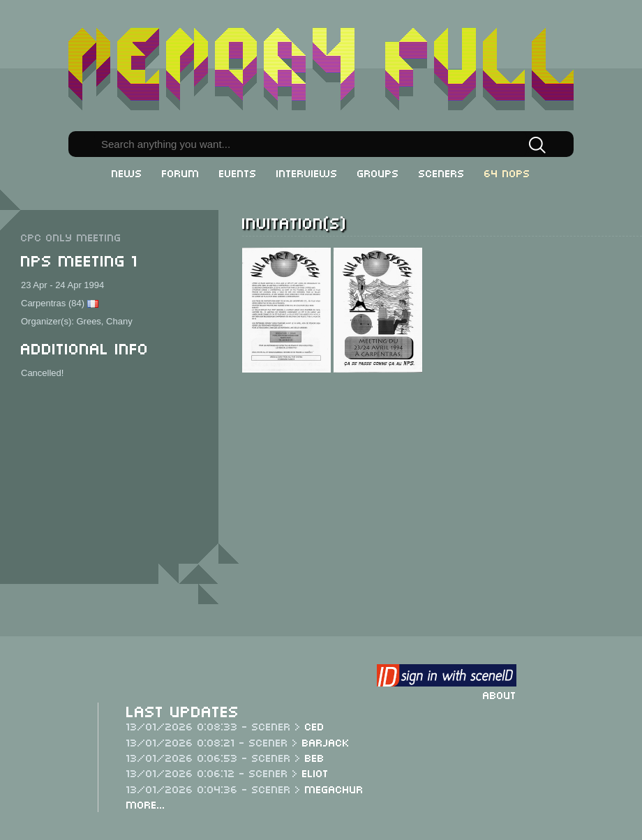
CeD (315, 726)
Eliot (315, 772)
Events (238, 172)
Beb (315, 757)
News (127, 172)
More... (146, 804)
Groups (378, 172)
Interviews (307, 172)
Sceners (442, 172)
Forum (181, 172)
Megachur (334, 788)
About (500, 694)
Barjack (326, 742)
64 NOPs (507, 172)
